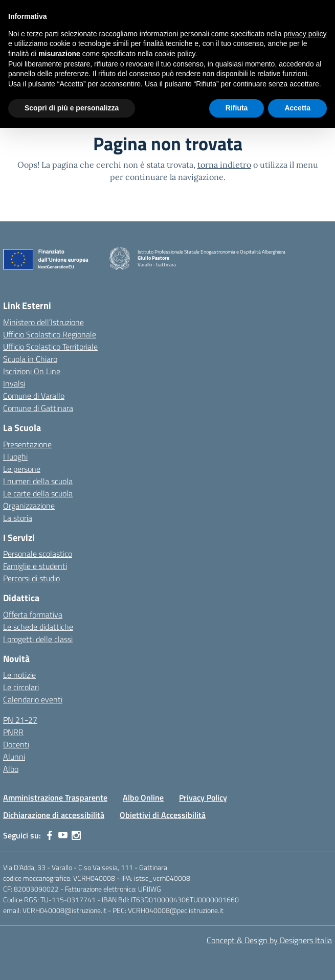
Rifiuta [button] (237, 108)
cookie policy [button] (175, 54)
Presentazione (27, 444)
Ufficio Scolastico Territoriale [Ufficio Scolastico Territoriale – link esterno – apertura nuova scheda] (50, 347)
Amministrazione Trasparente (55, 797)
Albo (11, 769)
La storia (18, 518)
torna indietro (224, 165)
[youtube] (63, 835)
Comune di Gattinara (38, 408)
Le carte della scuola (38, 493)
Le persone (22, 469)
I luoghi (15, 457)
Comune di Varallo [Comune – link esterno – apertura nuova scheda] (34, 396)
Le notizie (19, 675)
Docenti (16, 744)
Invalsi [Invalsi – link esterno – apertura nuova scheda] (14, 383)
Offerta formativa (33, 614)
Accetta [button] (297, 108)
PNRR (13, 732)
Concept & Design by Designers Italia (269, 940)
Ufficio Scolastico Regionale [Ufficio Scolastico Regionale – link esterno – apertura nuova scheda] (50, 334)
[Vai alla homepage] (120, 258)
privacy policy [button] (305, 34)
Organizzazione (29, 506)
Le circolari (21, 687)
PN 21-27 (20, 720)
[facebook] (50, 835)
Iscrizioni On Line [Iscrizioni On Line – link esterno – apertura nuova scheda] (32, 371)
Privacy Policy (203, 797)
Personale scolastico (38, 554)
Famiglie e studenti (35, 566)
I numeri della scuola (38, 481)
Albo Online (143, 797)
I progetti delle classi (38, 639)
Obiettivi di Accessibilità (163, 815)
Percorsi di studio (31, 578)
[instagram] (76, 835)
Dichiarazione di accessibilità (54, 815)
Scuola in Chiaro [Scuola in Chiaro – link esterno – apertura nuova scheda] (30, 359)
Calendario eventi (33, 699)
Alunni (14, 757)
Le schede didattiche (38, 627)
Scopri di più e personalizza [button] (72, 108)
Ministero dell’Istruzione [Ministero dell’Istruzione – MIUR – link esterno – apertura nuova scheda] (43, 322)
